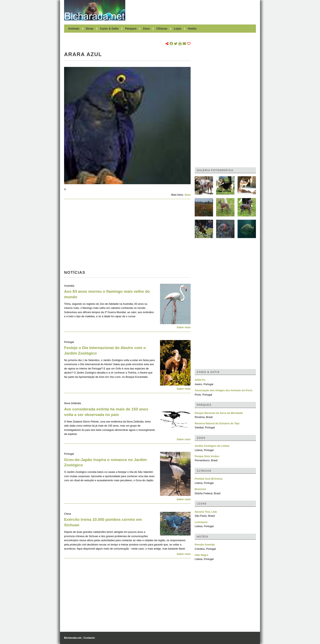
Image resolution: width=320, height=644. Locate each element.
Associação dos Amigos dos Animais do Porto (224, 390)
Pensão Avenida (205, 545)
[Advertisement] (193, 10)
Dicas (90, 29)
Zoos (147, 29)
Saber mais (184, 327)
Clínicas (162, 29)
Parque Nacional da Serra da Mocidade (219, 413)
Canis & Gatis (109, 29)
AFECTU (200, 380)
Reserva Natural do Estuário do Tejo (217, 423)
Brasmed (200, 489)
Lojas (178, 29)
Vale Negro (201, 555)
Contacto (89, 638)
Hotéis (192, 29)
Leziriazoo (201, 522)
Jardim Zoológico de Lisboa (212, 446)
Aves (188, 195)
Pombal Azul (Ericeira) (208, 479)
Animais (74, 29)
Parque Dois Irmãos (207, 456)
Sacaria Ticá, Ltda (206, 512)
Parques (131, 29)
